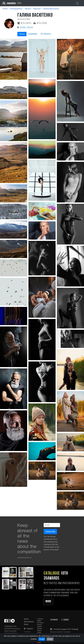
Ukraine (28, 9)
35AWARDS (33, 34)
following (40, 23)
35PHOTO (46, 34)
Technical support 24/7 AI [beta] (66, 629)
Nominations (29, 622)
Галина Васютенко (51, 9)
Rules (26, 624)
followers (25, 23)
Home (5, 9)
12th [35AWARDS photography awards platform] (11, 3)
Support (30, 629)
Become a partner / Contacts (60, 632)
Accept (42, 639)
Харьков (37, 9)
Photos (22, 34)
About (26, 619)
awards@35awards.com (24, 558)
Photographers (16, 9)
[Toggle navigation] (78, 3)
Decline (50, 639)
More (48, 602)
